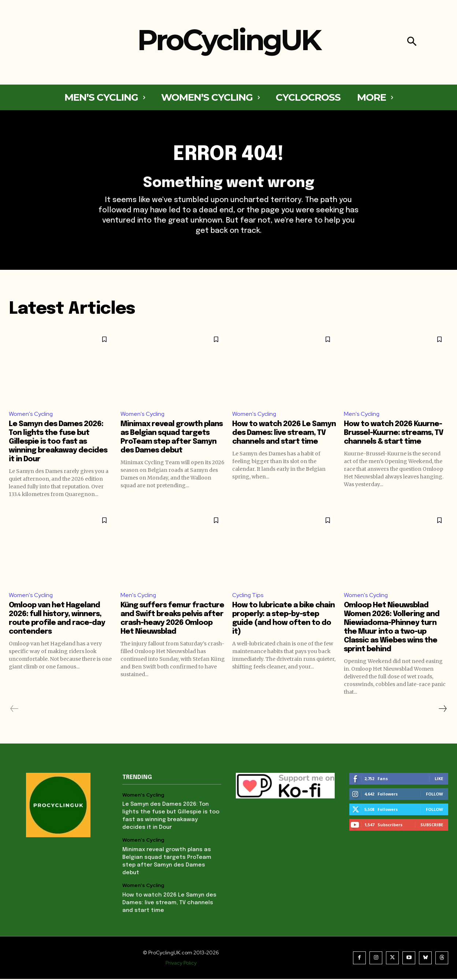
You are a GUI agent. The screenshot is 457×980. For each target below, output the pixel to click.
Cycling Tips (248, 596)
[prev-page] (14, 710)
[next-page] (442, 710)
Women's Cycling (31, 415)
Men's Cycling (362, 415)
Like (439, 780)
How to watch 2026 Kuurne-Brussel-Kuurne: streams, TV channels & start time (393, 434)
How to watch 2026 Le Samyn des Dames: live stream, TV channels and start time (284, 434)
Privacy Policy (181, 964)
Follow (434, 795)
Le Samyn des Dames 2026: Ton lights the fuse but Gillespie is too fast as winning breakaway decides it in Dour (58, 443)
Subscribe (432, 826)
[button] (412, 42)
